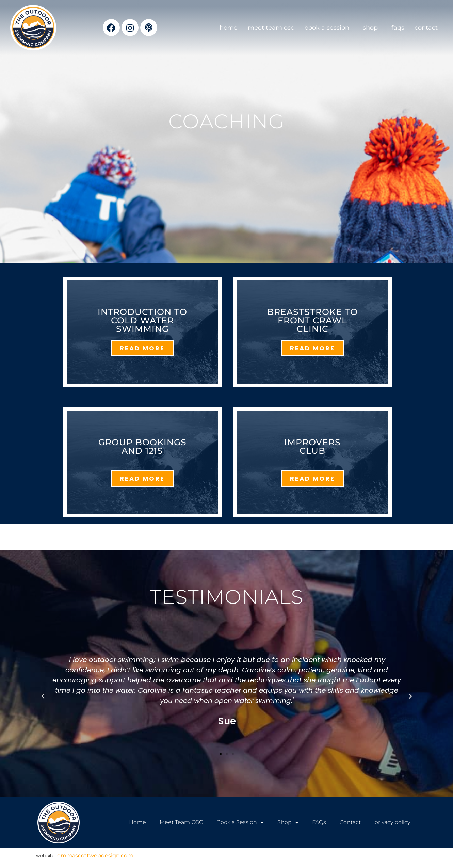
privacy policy (392, 822)
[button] (43, 696)
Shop (372, 28)
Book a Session (328, 28)
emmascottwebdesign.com (95, 856)
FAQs (398, 28)
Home (229, 28)
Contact (426, 28)
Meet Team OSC (271, 28)
